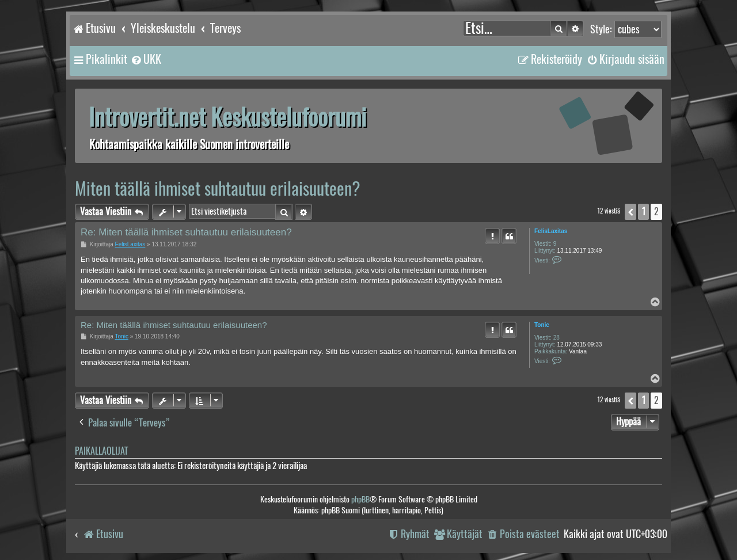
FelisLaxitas (551, 231)
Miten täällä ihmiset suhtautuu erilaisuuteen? (218, 188)
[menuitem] (146, 59)
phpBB (360, 499)
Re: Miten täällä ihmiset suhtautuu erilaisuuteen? (186, 232)
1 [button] (643, 212)
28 (556, 338)
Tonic (542, 325)
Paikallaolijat (101, 451)
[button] (630, 212)
